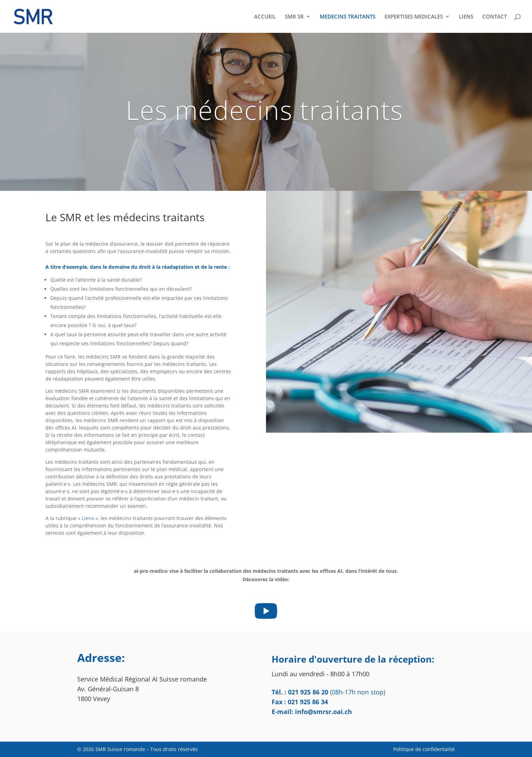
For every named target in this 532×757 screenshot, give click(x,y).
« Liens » (88, 518)
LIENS (466, 17)
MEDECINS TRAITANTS (348, 17)
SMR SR (294, 17)
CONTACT (495, 17)
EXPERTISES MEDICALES (414, 17)
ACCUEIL (265, 17)
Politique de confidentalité (424, 749)
